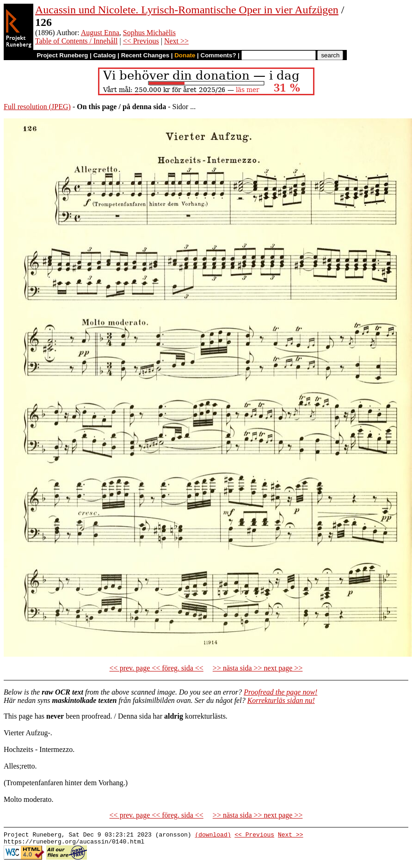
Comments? (218, 55)
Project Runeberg (62, 55)
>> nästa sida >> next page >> (258, 668)
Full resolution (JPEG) (37, 107)
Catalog (105, 55)
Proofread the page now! (280, 692)
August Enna (100, 33)
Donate (185, 55)
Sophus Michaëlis (149, 33)
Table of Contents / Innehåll (76, 41)
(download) (213, 836)
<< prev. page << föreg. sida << (157, 668)
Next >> (176, 41)
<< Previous (141, 41)
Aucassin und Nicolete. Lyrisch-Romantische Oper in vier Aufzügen (187, 10)
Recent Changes (145, 55)
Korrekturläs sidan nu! (281, 700)
